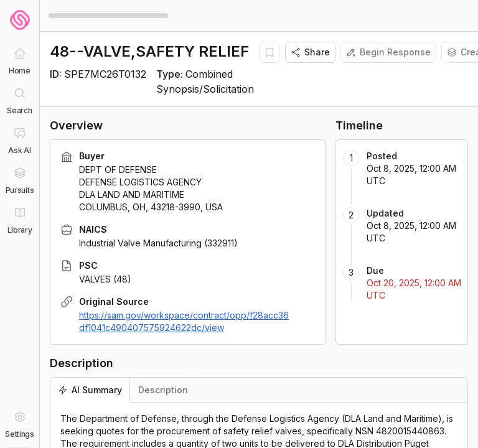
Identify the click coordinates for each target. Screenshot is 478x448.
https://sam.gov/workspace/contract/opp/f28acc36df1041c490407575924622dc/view (184, 321)
